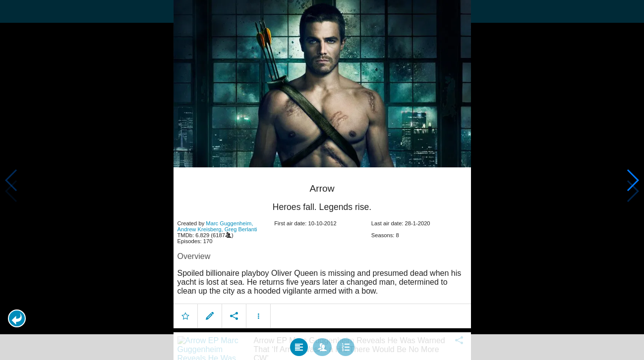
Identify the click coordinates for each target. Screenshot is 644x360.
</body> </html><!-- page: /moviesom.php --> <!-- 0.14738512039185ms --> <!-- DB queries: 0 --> (322, 180)
